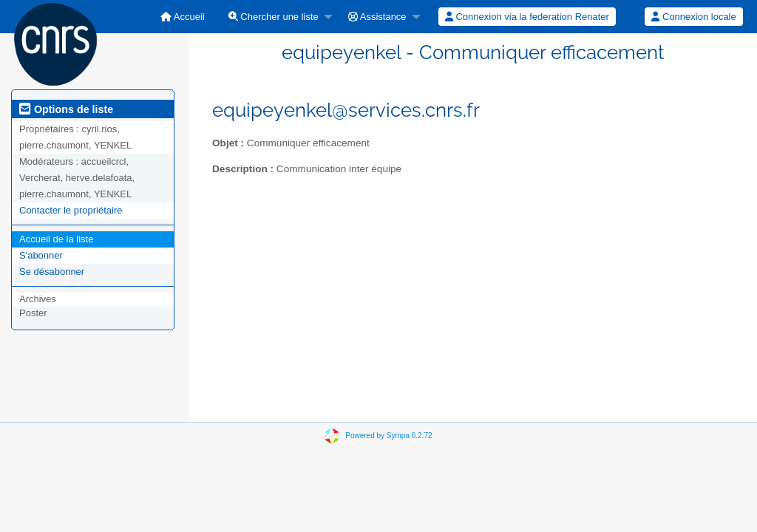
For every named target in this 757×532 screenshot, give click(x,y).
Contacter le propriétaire (71, 210)
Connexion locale (693, 17)
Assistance (377, 17)
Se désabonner (52, 272)
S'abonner (41, 255)
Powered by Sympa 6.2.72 (388, 436)
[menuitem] (183, 17)
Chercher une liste (274, 17)
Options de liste (66, 109)
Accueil (183, 17)
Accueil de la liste (56, 239)
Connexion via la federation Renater (527, 17)
